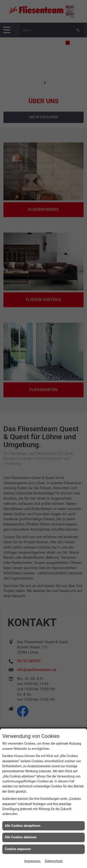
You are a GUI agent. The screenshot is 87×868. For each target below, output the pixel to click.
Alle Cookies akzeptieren (23, 826)
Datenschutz (54, 861)
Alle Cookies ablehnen (21, 837)
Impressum (32, 861)
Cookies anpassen (18, 849)
